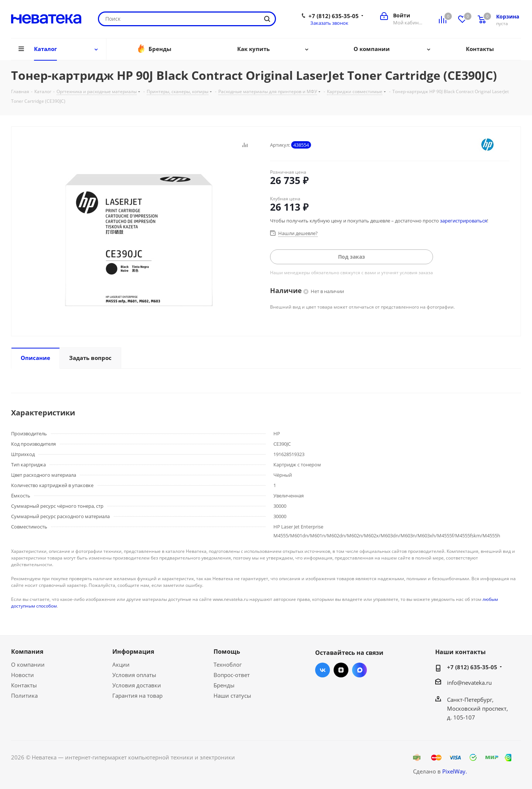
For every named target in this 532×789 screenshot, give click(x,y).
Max (359, 670)
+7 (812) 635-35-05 (334, 16)
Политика (24, 696)
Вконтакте (323, 670)
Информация (133, 652)
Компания (27, 652)
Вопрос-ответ (232, 675)
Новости (23, 675)
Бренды (224, 685)
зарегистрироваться (463, 221)
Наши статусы (232, 696)
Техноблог (228, 664)
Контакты (24, 685)
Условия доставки (137, 685)
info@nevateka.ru (469, 683)
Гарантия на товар (137, 696)
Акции (121, 664)
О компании (28, 664)
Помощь (227, 652)
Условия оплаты (134, 675)
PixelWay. (455, 771)
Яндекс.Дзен (341, 670)
